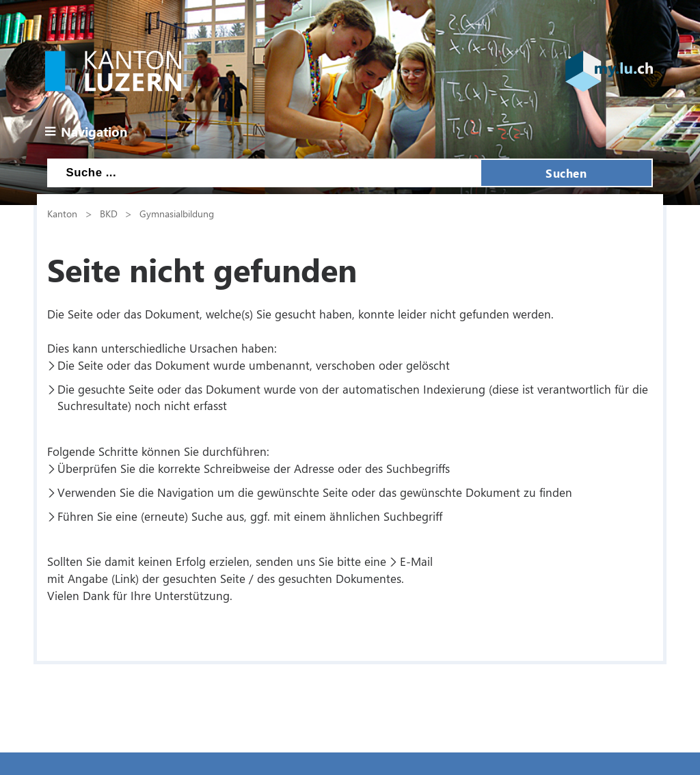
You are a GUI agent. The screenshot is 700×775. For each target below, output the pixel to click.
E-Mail (416, 561)
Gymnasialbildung (177, 213)
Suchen (566, 173)
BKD (109, 213)
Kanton (62, 213)
